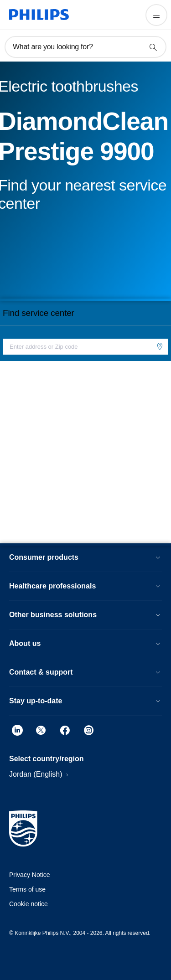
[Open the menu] (156, 15)
